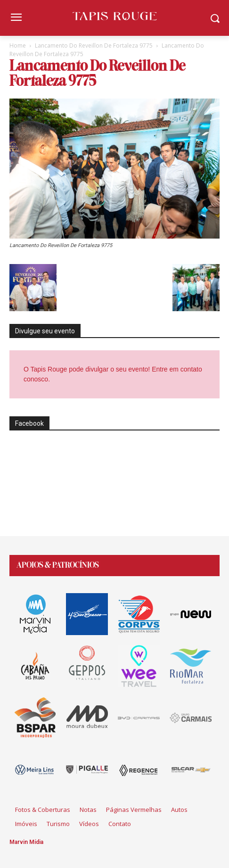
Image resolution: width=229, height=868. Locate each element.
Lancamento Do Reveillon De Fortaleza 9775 (94, 45)
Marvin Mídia (26, 842)
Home (18, 45)
